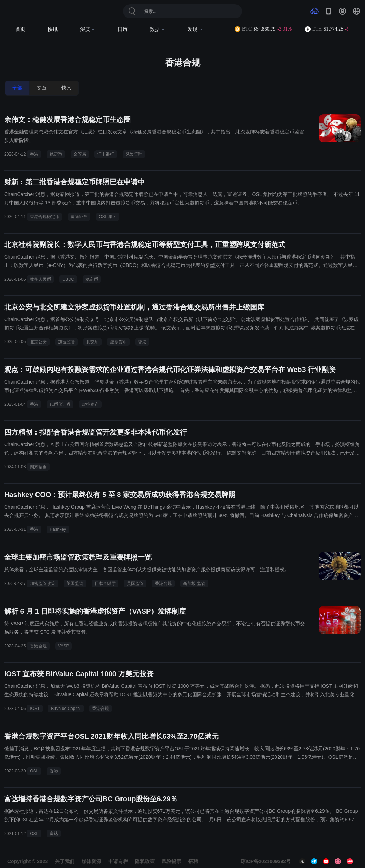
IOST (35, 709)
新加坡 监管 (194, 583)
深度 (88, 29)
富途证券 (79, 217)
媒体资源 (91, 861)
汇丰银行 (106, 154)
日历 (123, 29)
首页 (20, 29)
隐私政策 (145, 861)
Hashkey (58, 529)
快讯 (53, 29)
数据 (158, 29)
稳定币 (56, 154)
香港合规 (163, 583)
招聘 (193, 861)
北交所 (92, 342)
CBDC (68, 279)
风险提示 (171, 861)
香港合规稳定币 (45, 217)
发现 (195, 29)
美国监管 (135, 583)
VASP (63, 646)
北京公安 (38, 342)
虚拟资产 (90, 404)
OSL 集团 (108, 217)
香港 (34, 154)
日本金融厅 (105, 583)
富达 (54, 834)
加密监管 (66, 342)
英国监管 (75, 583)
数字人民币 (40, 279)
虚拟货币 (118, 342)
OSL (34, 771)
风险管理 (134, 154)
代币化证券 (60, 404)
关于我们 (65, 861)
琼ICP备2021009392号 (266, 861)
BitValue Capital (66, 709)
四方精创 (38, 467)
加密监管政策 (43, 583)
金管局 (80, 154)
